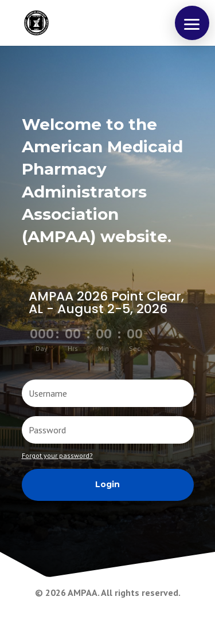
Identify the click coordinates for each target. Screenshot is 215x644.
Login (107, 484)
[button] (192, 23)
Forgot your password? (57, 455)
